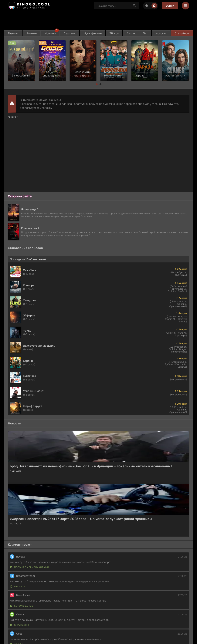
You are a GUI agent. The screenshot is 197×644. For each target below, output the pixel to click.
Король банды (22, 606)
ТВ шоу (114, 33)
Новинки (50, 33)
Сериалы (70, 33)
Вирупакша (20, 625)
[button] (97, 84)
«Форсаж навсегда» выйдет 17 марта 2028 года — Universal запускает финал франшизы (81, 519)
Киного (12, 117)
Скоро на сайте (20, 196)
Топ (145, 33)
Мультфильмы (93, 33)
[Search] (134, 6)
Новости (161, 33)
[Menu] (185, 6)
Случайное (182, 33)
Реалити (18, 587)
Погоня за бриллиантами (29, 567)
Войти (170, 6)
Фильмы (32, 33)
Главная (13, 33)
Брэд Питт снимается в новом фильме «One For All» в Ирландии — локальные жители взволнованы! (91, 466)
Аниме (131, 33)
